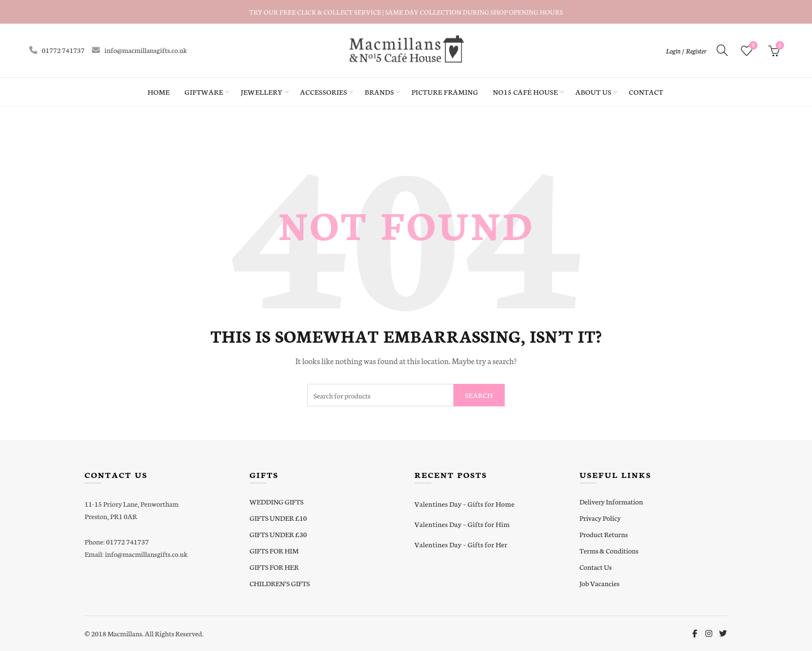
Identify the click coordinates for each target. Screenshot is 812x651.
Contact (646, 92)
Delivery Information (612, 501)
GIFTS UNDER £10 (279, 518)
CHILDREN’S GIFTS (280, 583)
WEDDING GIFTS (277, 501)
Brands (379, 92)
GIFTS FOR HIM (274, 550)
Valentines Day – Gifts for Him (462, 524)
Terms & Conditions (609, 550)
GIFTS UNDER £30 (279, 534)
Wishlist (752, 46)
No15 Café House (525, 92)
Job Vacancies (600, 583)
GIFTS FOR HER (274, 567)
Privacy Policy (600, 518)
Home (159, 92)
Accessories (323, 92)
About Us (593, 92)
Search (479, 395)
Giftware (204, 92)
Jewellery (262, 92)
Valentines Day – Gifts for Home (464, 504)
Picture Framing (445, 92)
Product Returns (604, 534)
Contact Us (596, 567)
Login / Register (686, 51)
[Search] (722, 50)
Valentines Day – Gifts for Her (461, 544)
